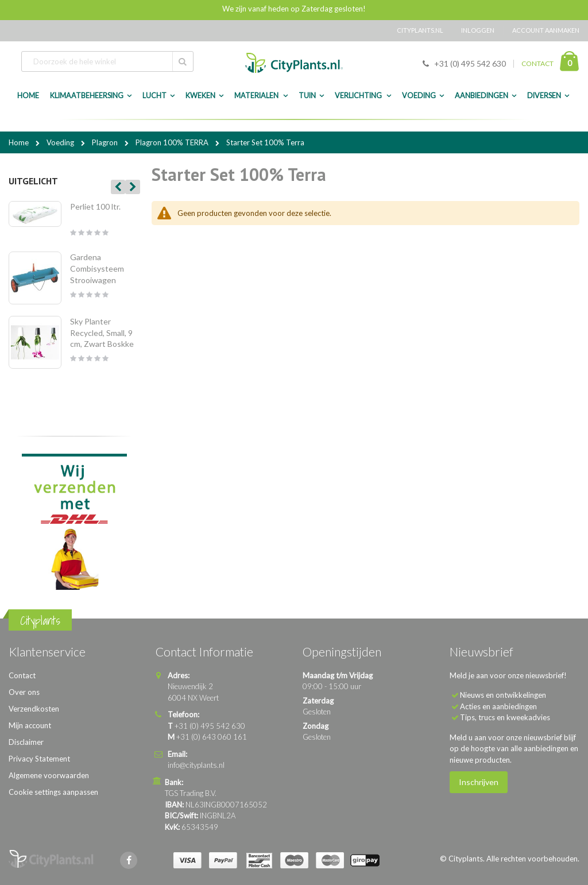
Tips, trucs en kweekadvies (505, 717)
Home (20, 142)
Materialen (257, 96)
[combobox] (107, 61)
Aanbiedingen (481, 96)
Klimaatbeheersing (87, 96)
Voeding (419, 96)
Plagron (106, 142)
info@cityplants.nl (196, 765)
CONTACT (537, 63)
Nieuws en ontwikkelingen (503, 695)
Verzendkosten (34, 709)
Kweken (200, 96)
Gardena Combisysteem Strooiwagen (97, 268)
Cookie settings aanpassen (53, 792)
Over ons (24, 692)
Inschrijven (479, 782)
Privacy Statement (39, 759)
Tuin (307, 96)
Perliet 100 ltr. (95, 206)
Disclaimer (26, 742)
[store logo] (294, 63)
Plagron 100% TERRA (173, 142)
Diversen (544, 96)
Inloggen (478, 30)
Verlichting (359, 96)
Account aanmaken (546, 30)
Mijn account (30, 725)
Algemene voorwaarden (49, 775)
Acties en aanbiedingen (498, 706)
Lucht (154, 96)
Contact (22, 675)
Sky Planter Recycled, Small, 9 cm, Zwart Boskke (102, 333)
